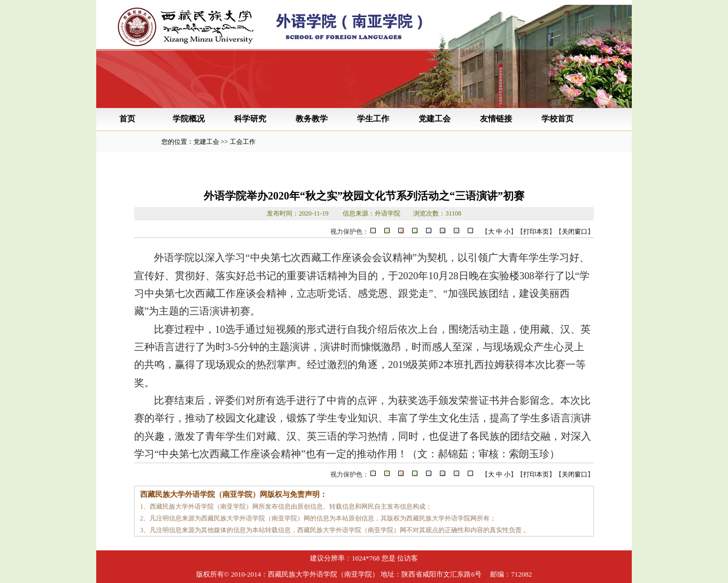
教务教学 (312, 119)
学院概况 (189, 119)
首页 (127, 119)
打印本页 (536, 232)
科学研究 (250, 119)
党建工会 (435, 119)
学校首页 (557, 119)
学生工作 (373, 119)
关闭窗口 (575, 232)
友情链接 (496, 119)
